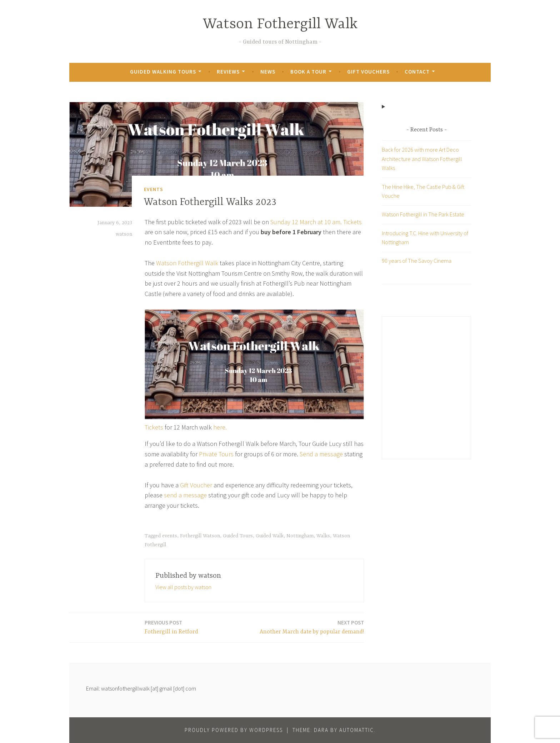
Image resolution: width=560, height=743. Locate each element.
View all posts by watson (183, 587)
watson (124, 234)
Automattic (357, 730)
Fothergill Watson (200, 536)
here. (220, 427)
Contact (417, 72)
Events (154, 189)
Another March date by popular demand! (312, 627)
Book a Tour (308, 72)
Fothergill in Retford (171, 627)
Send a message (321, 454)
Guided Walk (270, 536)
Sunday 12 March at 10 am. (306, 222)
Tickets (352, 222)
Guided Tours (238, 536)
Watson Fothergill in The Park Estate (423, 214)
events (170, 536)
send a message (185, 495)
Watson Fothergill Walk (280, 24)
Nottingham (300, 536)
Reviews (228, 72)
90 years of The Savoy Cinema (417, 261)
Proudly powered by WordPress (234, 730)
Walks (323, 536)
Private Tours (216, 454)
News (268, 72)
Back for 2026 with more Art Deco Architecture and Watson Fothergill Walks (422, 159)
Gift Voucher (196, 485)
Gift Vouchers (368, 72)
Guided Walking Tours (163, 72)
